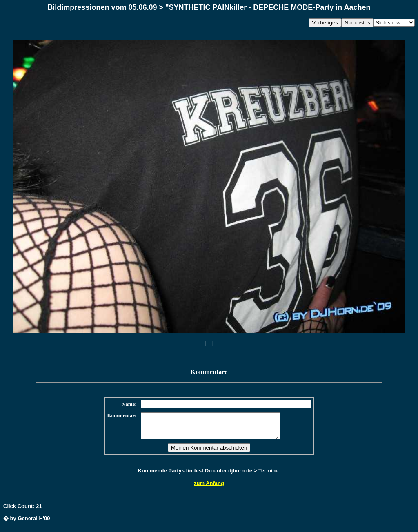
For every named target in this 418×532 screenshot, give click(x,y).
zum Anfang (209, 488)
